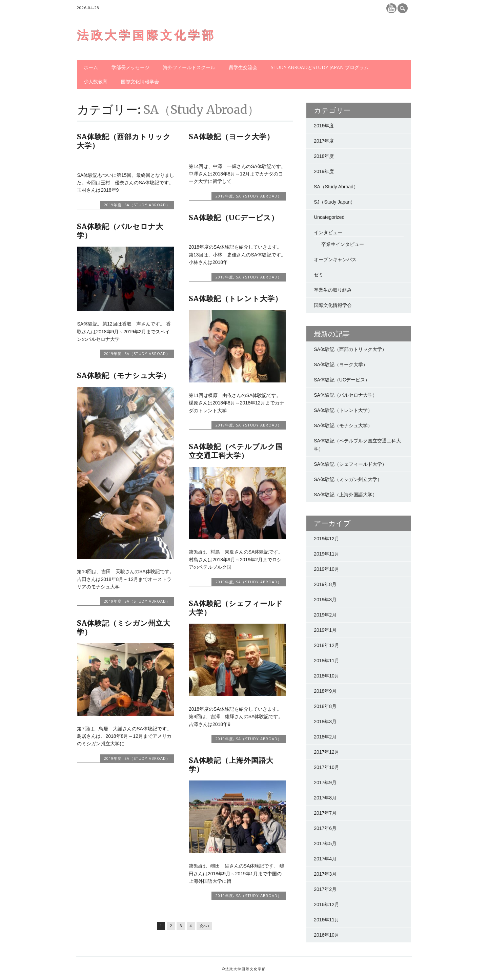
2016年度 (324, 126)
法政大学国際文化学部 (146, 35)
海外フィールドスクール (189, 67)
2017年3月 (325, 874)
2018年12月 (327, 645)
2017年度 (324, 141)
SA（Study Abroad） (147, 205)
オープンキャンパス (335, 259)
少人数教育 (96, 81)
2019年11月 (327, 554)
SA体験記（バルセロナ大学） (120, 231)
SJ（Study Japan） (334, 202)
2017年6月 (325, 828)
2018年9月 (325, 691)
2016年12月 (327, 904)
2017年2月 (325, 889)
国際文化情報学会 (140, 81)
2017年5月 (325, 843)
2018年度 (324, 156)
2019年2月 (325, 615)
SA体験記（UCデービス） (234, 218)
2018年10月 (327, 676)
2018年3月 (325, 722)
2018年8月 (325, 706)
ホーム (91, 67)
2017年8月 (325, 798)
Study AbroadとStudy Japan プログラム (320, 67)
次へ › (205, 926)
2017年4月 (325, 859)
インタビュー (328, 232)
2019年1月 (325, 630)
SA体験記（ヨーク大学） (231, 137)
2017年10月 (327, 767)
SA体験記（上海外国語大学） (231, 765)
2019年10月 (327, 569)
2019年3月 (325, 600)
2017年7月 (325, 813)
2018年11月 (327, 661)
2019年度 (113, 205)
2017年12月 (327, 752)
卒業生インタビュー (343, 244)
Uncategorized (329, 217)
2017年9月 (325, 783)
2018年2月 (325, 737)
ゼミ (319, 275)
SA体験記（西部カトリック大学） (124, 141)
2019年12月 (327, 539)
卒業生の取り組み (333, 290)
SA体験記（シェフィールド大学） (236, 608)
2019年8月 (325, 584)
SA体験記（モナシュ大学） (124, 376)
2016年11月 (327, 920)
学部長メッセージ (130, 67)
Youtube (391, 8)
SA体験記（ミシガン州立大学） (124, 628)
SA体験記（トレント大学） (236, 299)
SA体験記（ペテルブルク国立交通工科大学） (236, 451)
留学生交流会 (243, 67)
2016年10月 (327, 935)
